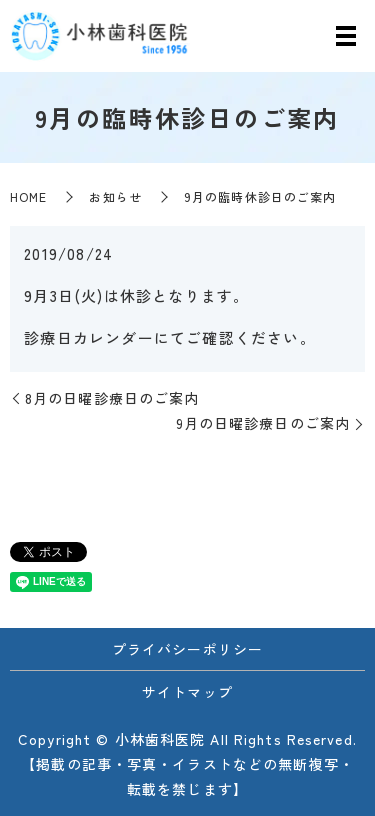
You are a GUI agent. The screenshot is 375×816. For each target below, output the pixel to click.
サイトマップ (187, 692)
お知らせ (115, 196)
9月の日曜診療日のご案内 (263, 423)
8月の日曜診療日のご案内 (112, 398)
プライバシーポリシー (187, 649)
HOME (28, 196)
